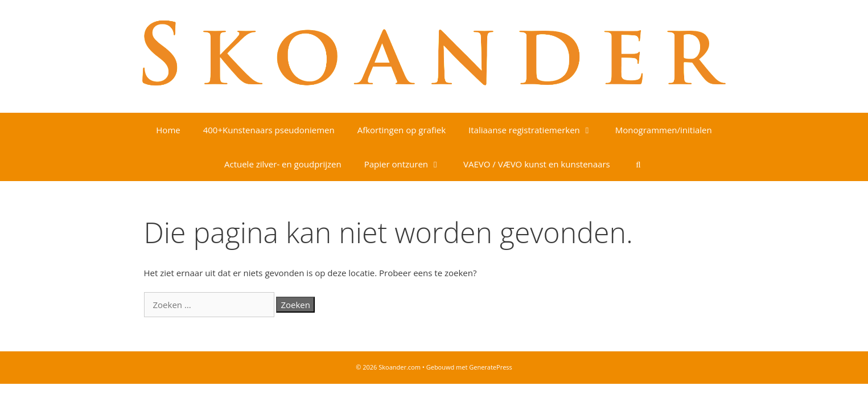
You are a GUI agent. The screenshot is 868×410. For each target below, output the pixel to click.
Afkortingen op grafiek (402, 130)
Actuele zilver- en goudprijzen (283, 164)
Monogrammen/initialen (664, 130)
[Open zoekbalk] (638, 164)
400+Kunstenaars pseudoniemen (269, 130)
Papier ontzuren (408, 164)
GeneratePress (491, 367)
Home (168, 130)
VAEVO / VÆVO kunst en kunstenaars (537, 164)
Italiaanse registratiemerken (536, 130)
